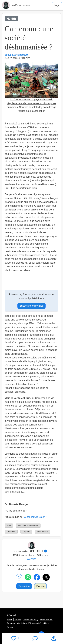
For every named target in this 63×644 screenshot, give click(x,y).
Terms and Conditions (39, 623)
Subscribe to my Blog (31, 306)
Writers (18, 619)
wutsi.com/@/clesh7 (35, 517)
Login (57, 5)
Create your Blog (31, 619)
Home (10, 619)
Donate (40, 586)
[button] (47, 551)
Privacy (10, 627)
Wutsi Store (22, 623)
